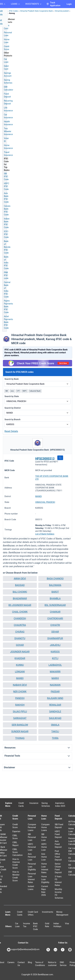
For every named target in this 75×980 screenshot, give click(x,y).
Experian (16, 831)
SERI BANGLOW (20, 725)
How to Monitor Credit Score (16, 876)
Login (69, 4)
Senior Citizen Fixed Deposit (58, 868)
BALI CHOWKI (20, 592)
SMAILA (55, 725)
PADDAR (55, 692)
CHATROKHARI (55, 618)
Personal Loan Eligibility (32, 867)
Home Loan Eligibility (45, 879)
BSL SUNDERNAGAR (55, 605)
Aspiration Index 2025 (60, 805)
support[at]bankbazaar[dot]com (23, 950)
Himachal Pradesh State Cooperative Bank (36, 11)
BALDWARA (55, 585)
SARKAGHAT (20, 718)
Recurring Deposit (8, 102)
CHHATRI (55, 625)
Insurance (34, 803)
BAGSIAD (20, 585)
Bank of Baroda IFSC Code (7, 247)
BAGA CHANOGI (55, 579)
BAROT (55, 592)
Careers (11, 962)
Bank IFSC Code (35, 926)
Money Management (62, 913)
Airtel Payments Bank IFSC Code (8, 322)
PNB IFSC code (6, 275)
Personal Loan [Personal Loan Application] (8, 34)
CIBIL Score (15, 837)
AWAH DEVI (20, 579)
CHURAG (20, 632)
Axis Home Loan (44, 857)
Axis (12, 391)
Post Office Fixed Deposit (58, 855)
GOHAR (20, 645)
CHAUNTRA (20, 625)
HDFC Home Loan (44, 847)
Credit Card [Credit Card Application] (7, 27)
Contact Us (21, 964)
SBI (7, 391)
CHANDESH (20, 618)
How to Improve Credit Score (16, 863)
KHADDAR (20, 658)
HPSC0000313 (45, 458)
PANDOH (20, 698)
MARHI (55, 678)
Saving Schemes (8, 81)
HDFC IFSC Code (7, 186)
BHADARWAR (20, 598)
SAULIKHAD (55, 718)
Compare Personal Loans (32, 827)
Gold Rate (47, 925)
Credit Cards (21, 805)
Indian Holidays (57, 925)
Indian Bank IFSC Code (7, 223)
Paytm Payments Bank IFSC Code (8, 307)
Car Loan (6, 61)
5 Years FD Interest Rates (58, 881)
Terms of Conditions (40, 964)
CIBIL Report (16, 844)
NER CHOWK (20, 692)
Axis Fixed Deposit (58, 844)
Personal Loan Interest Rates (32, 878)
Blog (30, 962)
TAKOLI (55, 731)
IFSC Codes (13, 11)
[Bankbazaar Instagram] (70, 950)
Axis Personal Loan (32, 857)
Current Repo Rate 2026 (45, 891)
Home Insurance (8, 147)
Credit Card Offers (33, 913)
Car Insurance (8, 116)
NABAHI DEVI (20, 685)
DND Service (63, 964)
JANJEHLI (55, 645)
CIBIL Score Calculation (18, 852)
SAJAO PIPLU (20, 712)
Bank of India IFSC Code (6, 263)
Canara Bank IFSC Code (7, 210)
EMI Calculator (8, 88)
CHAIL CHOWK (20, 612)
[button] (60, 458)
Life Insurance (8, 109)
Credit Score (15, 826)
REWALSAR (55, 705)
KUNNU (20, 665)
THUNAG (20, 738)
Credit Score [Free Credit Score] (7, 48)
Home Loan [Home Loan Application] (7, 41)
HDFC (25, 391)
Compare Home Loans (45, 827)
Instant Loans (31, 888)
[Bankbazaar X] (48, 950)
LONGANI (20, 672)
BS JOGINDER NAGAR (20, 605)
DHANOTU (20, 638)
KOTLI (55, 658)
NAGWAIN (55, 685)
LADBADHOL (55, 665)
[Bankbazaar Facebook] (63, 950)
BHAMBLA (55, 598)
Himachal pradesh (62, 11)
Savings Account (8, 74)
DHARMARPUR (55, 638)
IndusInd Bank (35, 391)
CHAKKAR (55, 612)
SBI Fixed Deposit (59, 826)
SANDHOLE (55, 712)
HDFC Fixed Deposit (58, 834)
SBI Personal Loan (32, 837)
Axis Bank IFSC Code (6, 198)
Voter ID (6, 140)
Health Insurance (8, 123)
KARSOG (55, 652)
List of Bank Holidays (45, 534)
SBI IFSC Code (6, 176)
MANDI (38, 496)
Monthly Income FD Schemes (59, 894)
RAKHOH (20, 705)
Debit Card (6, 68)
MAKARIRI (55, 672)
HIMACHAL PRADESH (45, 502)
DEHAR (55, 632)
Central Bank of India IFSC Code (7, 290)
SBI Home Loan (44, 837)
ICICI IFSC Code (6, 234)
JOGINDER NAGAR (20, 652)
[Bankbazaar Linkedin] (56, 950)
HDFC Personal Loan (32, 847)
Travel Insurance (8, 154)
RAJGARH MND (55, 698)
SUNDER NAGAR (20, 731)
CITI (18, 391)
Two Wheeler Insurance (8, 131)
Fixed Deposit (7, 95)
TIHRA (55, 738)
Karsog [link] (12, 13)
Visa (67, 923)
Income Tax (27, 925)
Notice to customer (52, 964)
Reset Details (11, 431)
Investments (48, 912)
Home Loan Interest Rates (45, 868)
